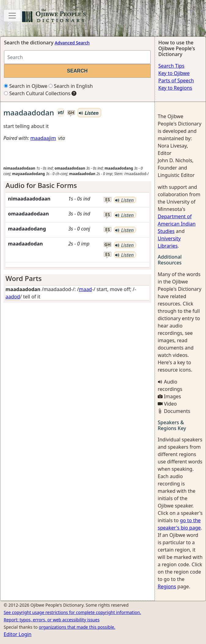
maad (85, 289)
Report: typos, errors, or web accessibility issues (52, 620)
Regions (167, 586)
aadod (13, 297)
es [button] (108, 200)
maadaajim (43, 138)
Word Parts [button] (24, 278)
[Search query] (77, 57)
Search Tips (171, 66)
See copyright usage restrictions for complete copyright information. (72, 612)
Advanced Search (72, 43)
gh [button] (71, 113)
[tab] (77, 186)
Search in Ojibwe (26, 86)
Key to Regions (175, 88)
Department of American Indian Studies (177, 224)
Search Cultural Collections (37, 93)
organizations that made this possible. (77, 627)
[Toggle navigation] (12, 16)
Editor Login (18, 634)
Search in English (71, 86)
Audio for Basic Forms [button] (41, 185)
